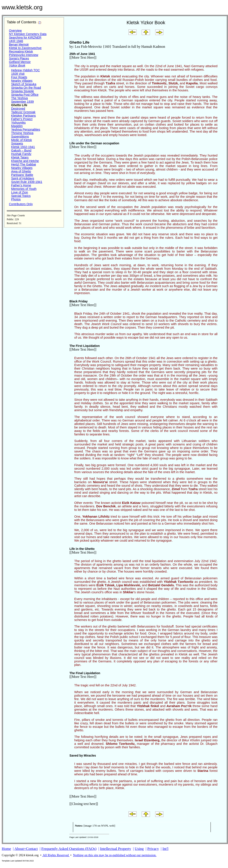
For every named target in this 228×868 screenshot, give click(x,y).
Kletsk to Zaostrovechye (25, 48)
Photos (16, 199)
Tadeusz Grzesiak (23, 112)
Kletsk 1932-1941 (23, 147)
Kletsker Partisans (23, 116)
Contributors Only (21, 204)
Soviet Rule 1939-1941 (27, 182)
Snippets (17, 143)
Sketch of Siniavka (24, 84)
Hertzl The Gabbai (23, 164)
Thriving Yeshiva (22, 133)
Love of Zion (20, 192)
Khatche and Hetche (25, 161)
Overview (15, 31)
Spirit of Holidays (23, 178)
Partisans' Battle (22, 175)
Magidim (17, 126)
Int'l (165, 849)
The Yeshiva (19, 98)
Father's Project (22, 119)
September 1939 (22, 102)
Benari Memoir (19, 44)
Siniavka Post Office (25, 95)
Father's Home (21, 185)
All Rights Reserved (56, 855)
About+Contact (26, 849)
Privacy (153, 849)
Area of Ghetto (21, 171)
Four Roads (19, 77)
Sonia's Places (19, 58)
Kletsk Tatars (20, 157)
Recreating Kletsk (21, 51)
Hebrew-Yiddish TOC (25, 70)
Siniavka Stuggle (22, 91)
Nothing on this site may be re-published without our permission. (115, 855)
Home (6, 849)
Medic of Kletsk (22, 140)
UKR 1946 (16, 41)
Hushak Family (21, 154)
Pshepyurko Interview (24, 55)
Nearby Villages (22, 81)
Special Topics (21, 196)
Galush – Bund (21, 150)
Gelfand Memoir (20, 62)
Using (139, 849)
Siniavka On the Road (26, 88)
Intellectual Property (116, 849)
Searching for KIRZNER (25, 38)
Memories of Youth (24, 189)
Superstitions (20, 136)
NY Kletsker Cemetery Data (28, 34)
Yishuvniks (18, 123)
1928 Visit (18, 74)
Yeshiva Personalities (26, 130)
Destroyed (18, 109)
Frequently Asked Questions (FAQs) (69, 849)
